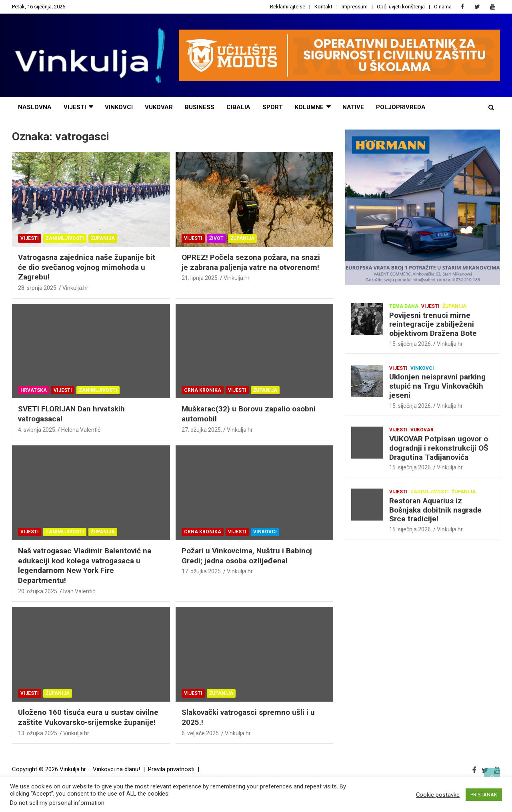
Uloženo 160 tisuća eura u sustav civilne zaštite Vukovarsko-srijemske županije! (88, 717)
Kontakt (323, 7)
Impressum (355, 7)
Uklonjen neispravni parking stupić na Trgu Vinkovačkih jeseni (437, 386)
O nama (443, 7)
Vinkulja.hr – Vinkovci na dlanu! (100, 769)
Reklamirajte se (288, 7)
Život (216, 238)
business (200, 107)
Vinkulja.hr (75, 288)
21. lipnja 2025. (200, 278)
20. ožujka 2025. (38, 591)
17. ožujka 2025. (202, 571)
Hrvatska (34, 390)
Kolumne (309, 107)
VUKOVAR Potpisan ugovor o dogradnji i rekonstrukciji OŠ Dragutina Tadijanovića (439, 448)
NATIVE (353, 107)
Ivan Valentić (79, 591)
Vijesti (30, 238)
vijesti (75, 107)
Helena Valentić (81, 430)
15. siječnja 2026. (411, 344)
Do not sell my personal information (57, 803)
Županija (103, 238)
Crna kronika (203, 390)
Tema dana (404, 306)
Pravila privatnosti (171, 769)
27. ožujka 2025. (202, 430)
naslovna (35, 107)
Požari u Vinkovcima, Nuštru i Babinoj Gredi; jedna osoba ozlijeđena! (247, 556)
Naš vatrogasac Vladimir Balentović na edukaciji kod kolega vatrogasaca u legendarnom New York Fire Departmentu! (85, 566)
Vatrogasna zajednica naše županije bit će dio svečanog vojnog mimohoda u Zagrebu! (87, 267)
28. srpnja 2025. (38, 288)
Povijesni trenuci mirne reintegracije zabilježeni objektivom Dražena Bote (433, 324)
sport (273, 107)
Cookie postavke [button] (438, 795)
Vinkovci (119, 107)
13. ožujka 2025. (38, 733)
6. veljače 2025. (201, 733)
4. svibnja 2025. (37, 430)
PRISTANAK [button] (484, 795)
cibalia (238, 107)
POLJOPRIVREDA (401, 107)
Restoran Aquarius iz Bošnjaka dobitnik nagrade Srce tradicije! (435, 510)
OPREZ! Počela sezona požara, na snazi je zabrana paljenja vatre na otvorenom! (251, 262)
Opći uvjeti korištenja (401, 7)
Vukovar (159, 107)
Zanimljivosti (65, 238)
